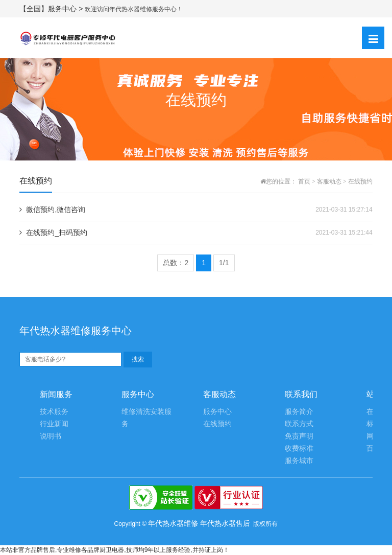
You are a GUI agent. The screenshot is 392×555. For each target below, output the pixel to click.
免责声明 (299, 436)
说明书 (51, 436)
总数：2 (176, 263)
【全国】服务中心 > (52, 9)
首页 (304, 181)
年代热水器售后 (225, 523)
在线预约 (360, 181)
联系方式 (299, 424)
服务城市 (299, 461)
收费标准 (299, 448)
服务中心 (217, 412)
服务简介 (299, 412)
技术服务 (54, 412)
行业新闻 (54, 424)
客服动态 (329, 181)
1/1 (224, 263)
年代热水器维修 (173, 523)
